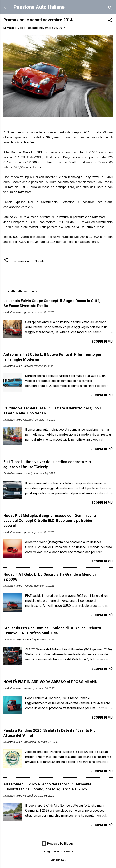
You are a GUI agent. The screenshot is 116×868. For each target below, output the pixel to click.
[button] (110, 21)
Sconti (39, 261)
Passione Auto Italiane (39, 7)
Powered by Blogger (58, 844)
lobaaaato (69, 852)
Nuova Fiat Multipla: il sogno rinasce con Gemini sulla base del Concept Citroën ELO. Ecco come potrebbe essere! (50, 521)
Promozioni (22, 261)
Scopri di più (102, 342)
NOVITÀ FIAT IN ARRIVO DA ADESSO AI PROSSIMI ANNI (51, 682)
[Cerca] (110, 8)
